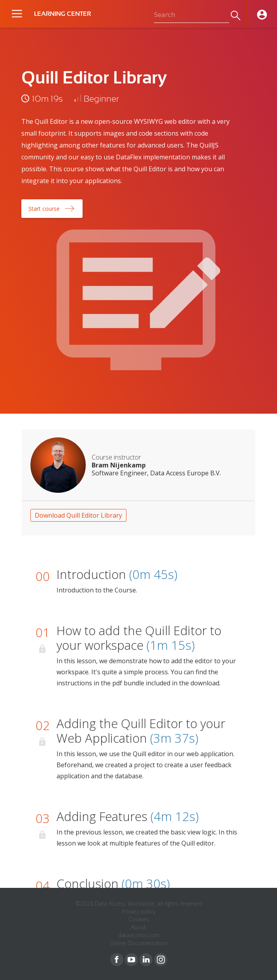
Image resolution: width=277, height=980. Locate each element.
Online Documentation (139, 943)
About (138, 927)
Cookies (139, 919)
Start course (44, 209)
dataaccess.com (139, 935)
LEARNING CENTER (62, 14)
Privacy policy (139, 911)
